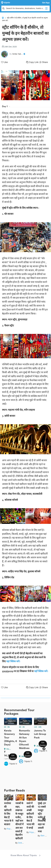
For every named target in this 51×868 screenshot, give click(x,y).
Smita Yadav (23, 843)
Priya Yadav (34, 832)
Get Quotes (13, 757)
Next (44, 749)
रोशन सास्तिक (45, 836)
